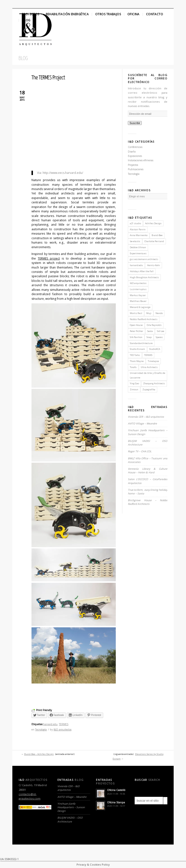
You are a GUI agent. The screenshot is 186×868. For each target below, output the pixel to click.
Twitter (16, 4)
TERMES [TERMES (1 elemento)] (148, 355)
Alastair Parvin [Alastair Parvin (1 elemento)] (138, 229)
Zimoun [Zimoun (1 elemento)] (134, 389)
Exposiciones (135, 156)
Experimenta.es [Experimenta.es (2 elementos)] (138, 253)
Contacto (155, 14)
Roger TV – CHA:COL (140, 451)
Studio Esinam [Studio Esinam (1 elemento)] (137, 349)
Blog (26, 20)
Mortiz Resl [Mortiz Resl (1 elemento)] (136, 313)
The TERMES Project (48, 78)
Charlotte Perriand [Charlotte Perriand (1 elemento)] (154, 241)
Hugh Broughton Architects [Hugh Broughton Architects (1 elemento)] (144, 277)
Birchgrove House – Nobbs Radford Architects (148, 502)
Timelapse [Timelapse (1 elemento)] (153, 361)
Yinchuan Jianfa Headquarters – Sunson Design (71, 807)
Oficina (133, 14)
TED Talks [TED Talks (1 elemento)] (135, 355)
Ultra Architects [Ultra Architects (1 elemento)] (149, 367)
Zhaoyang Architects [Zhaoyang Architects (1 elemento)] (154, 383)
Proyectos (31, 14)
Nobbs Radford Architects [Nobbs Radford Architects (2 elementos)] (144, 319)
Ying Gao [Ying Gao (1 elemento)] (134, 383)
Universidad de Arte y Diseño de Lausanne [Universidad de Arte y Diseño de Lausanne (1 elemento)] (147, 375)
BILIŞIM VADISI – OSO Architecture (70, 819)
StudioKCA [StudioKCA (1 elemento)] (155, 349)
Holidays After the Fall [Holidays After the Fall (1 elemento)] (142, 271)
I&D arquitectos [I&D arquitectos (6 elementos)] (138, 283)
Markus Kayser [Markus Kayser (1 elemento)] (138, 295)
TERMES (64, 724)
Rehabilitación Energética (67, 14)
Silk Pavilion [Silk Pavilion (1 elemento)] (136, 337)
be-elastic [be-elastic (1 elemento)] (135, 241)
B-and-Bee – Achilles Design (39, 754)
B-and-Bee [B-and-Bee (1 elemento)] (157, 235)
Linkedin (33, 4)
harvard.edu (50, 724)
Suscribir (135, 123)
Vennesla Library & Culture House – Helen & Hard (148, 471)
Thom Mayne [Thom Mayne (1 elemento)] (137, 361)
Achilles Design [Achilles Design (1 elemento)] (153, 223)
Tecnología (41, 730)
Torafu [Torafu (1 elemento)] (133, 367)
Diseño (132, 152)
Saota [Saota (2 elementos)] (150, 331)
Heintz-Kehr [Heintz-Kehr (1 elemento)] (154, 265)
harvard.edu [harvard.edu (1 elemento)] (136, 265)
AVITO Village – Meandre (142, 423)
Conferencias (135, 147)
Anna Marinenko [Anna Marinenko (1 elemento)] (139, 235)
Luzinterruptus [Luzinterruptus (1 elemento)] (138, 289)
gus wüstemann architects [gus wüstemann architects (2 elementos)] (144, 259)
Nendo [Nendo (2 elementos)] (159, 313)
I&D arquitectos (62, 730)
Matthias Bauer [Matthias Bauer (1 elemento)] (138, 301)
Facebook (25, 4)
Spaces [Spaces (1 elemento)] (159, 337)
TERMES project (49, 258)
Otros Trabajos (108, 14)
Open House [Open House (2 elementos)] (136, 325)
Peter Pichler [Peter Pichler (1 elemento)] (136, 331)
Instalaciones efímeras (141, 160)
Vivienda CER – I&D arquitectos (146, 417)
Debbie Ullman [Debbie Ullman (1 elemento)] (138, 247)
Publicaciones (136, 169)
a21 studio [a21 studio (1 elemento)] (135, 223)
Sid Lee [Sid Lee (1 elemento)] (161, 331)
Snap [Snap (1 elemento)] (149, 337)
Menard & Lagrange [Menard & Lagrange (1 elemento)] (140, 307)
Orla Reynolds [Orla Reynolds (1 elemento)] (154, 325)
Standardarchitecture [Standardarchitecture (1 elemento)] (141, 343)
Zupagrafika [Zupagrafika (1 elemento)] (149, 389)
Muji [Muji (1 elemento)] (149, 313)
